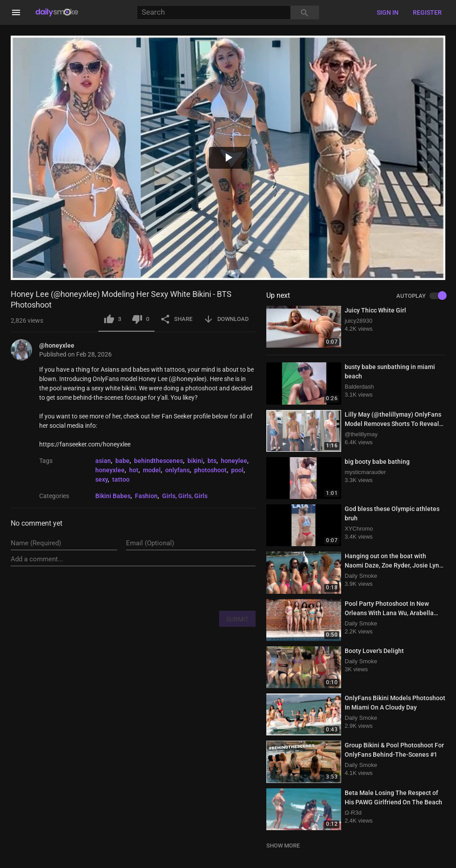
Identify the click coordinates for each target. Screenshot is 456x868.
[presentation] (188, 588)
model (152, 470)
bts (212, 461)
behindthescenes (159, 461)
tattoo (121, 479)
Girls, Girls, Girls (185, 496)
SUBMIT (237, 619)
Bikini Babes (113, 496)
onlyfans (177, 470)
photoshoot (210, 470)
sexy (102, 479)
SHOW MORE (283, 846)
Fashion (146, 496)
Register (427, 12)
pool (237, 470)
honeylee (234, 461)
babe (122, 461)
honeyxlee (110, 470)
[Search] (214, 13)
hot (134, 470)
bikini (195, 461)
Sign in (388, 12)
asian (103, 461)
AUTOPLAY (421, 296)
